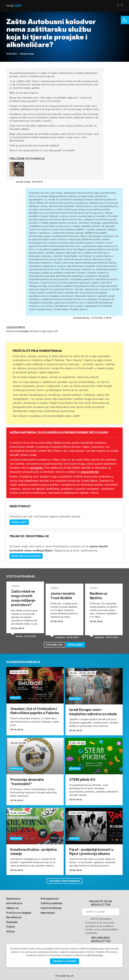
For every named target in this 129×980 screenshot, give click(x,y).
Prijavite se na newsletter (101, 899)
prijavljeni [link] (24, 331)
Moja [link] (14, 5)
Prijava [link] (11, 923)
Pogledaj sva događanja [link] (64, 877)
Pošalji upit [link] (19, 522)
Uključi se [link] (13, 904)
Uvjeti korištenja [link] (54, 904)
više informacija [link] (95, 955)
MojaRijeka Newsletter (101, 935)
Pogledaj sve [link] (53, 643)
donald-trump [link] (27, 54)
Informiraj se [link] (15, 899)
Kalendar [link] (13, 919)
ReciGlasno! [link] (77, 643)
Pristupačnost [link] (52, 894)
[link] (125, 20)
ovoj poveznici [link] (91, 472)
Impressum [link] (50, 909)
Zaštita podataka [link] (54, 899)
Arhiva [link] (11, 928)
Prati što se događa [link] (20, 909)
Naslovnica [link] (14, 894)
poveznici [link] (38, 468)
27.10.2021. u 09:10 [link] (102, 318)
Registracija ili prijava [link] (27, 556)
